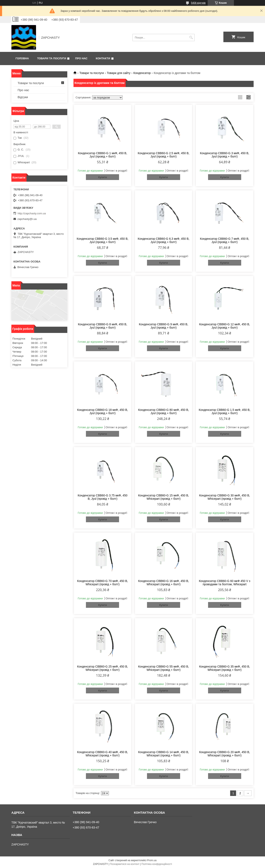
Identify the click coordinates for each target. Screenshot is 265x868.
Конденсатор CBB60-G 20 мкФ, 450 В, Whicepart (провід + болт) (225, 754)
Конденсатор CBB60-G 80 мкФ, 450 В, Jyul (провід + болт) (163, 411)
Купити (102, 177)
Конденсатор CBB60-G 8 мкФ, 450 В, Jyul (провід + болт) (102, 326)
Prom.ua (152, 860)
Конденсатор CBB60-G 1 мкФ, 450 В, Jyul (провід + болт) (102, 155)
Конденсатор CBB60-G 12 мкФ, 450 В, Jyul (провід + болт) (225, 326)
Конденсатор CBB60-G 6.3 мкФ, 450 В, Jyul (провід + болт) (163, 240)
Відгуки (23, 97)
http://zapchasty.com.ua (32, 213)
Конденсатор (142, 73)
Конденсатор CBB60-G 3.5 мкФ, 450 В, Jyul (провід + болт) (103, 240)
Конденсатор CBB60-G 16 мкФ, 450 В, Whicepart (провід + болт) (163, 583)
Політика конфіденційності (157, 864)
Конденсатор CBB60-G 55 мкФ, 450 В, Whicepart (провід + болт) (163, 668)
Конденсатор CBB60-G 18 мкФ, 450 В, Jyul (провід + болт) (103, 411)
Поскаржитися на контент (125, 864)
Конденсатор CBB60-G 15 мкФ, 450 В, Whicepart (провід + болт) (163, 497)
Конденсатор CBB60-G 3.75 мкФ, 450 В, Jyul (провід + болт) (102, 497)
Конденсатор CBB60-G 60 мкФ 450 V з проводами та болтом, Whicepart (225, 583)
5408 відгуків (198, 3)
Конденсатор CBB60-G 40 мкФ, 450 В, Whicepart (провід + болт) (103, 754)
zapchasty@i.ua (27, 219)
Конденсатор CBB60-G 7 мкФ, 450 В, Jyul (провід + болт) (225, 240)
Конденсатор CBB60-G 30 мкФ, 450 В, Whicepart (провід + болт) (225, 497)
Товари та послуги (52, 58)
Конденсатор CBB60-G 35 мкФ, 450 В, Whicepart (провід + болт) (225, 668)
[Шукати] (191, 38)
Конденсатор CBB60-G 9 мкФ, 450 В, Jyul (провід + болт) (164, 326)
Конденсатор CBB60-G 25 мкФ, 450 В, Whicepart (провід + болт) (103, 668)
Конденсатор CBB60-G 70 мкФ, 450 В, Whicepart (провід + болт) (103, 583)
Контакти (103, 58)
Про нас (81, 58)
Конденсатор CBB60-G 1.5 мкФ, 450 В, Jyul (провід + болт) (225, 411)
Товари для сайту (119, 73)
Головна (22, 58)
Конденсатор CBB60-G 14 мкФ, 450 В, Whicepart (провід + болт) (163, 754)
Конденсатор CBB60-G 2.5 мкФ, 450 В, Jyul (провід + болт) (163, 155)
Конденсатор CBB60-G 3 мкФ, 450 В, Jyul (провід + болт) (225, 155)
